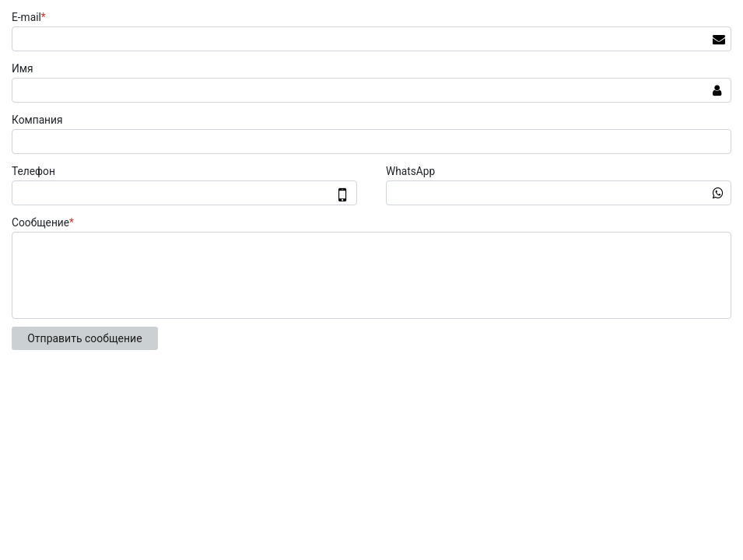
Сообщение (45, 222)
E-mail (31, 17)
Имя (23, 68)
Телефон (33, 171)
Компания (37, 120)
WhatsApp (410, 171)
